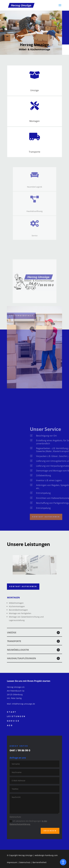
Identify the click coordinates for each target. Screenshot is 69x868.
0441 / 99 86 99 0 (20, 750)
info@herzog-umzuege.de (23, 704)
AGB (10, 725)
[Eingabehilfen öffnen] (63, 862)
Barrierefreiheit (40, 862)
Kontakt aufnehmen (23, 586)
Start (12, 712)
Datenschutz (25, 862)
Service (13, 721)
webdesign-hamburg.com (46, 855)
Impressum (12, 862)
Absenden (50, 831)
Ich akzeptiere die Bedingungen (28, 823)
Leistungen (16, 716)
